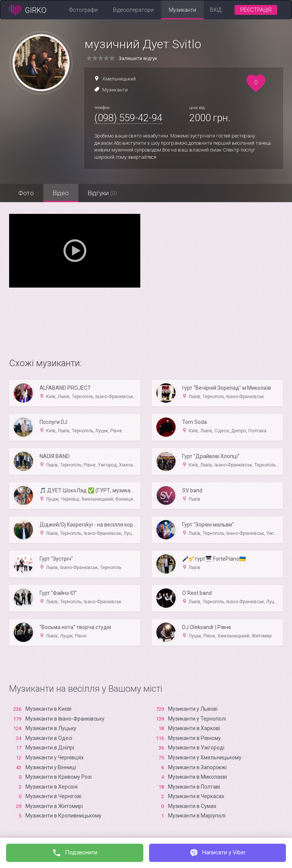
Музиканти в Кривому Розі (59, 777)
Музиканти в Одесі (49, 738)
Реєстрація (256, 10)
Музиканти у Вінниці (51, 767)
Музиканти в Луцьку (51, 728)
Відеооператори (133, 10)
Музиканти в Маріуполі (197, 816)
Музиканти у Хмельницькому (205, 757)
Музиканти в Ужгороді (196, 748)
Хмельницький (119, 79)
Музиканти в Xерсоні (52, 787)
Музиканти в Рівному (194, 738)
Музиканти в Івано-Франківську (65, 719)
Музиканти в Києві (48, 709)
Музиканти (182, 10)
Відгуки (103, 193)
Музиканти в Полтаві (194, 787)
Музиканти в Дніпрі (50, 748)
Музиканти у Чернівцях (55, 757)
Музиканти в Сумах (192, 806)
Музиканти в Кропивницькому (63, 816)
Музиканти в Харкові (194, 728)
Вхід (216, 10)
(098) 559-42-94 (128, 118)
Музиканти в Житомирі (54, 806)
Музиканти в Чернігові (53, 796)
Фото (26, 193)
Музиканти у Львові (193, 709)
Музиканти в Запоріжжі (197, 767)
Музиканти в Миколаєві (198, 777)
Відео (61, 193)
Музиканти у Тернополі (197, 719)
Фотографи (83, 10)
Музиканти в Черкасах (196, 796)
